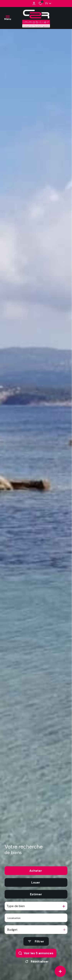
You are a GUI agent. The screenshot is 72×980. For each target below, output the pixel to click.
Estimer (36, 900)
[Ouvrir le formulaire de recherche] (36, 948)
